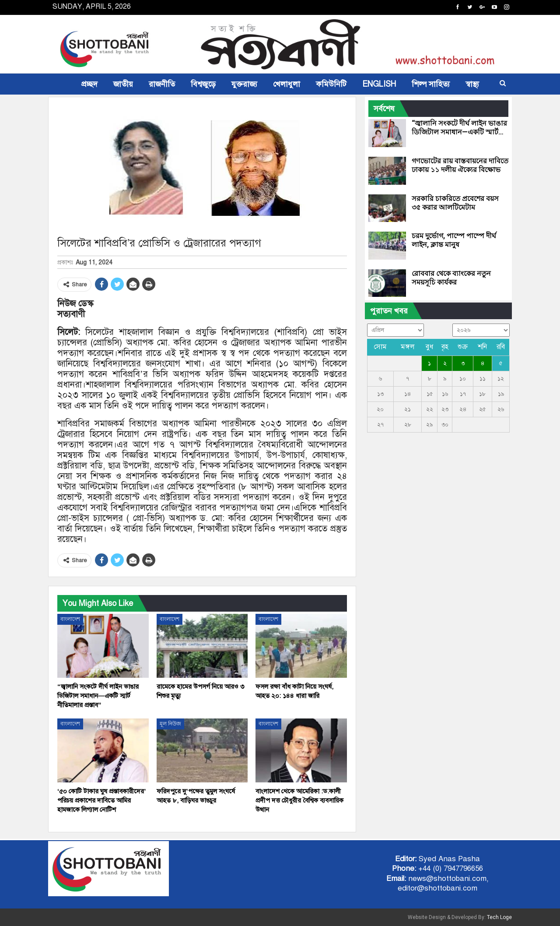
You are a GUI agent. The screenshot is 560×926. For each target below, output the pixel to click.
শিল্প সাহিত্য (431, 84)
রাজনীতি (162, 84)
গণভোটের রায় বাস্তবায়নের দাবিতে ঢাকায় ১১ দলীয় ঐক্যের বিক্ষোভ (460, 165)
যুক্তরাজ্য (244, 84)
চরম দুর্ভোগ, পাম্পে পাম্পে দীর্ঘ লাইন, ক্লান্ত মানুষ (454, 240)
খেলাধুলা (287, 84)
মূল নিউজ (170, 724)
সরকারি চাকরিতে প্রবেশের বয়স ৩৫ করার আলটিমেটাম (455, 203)
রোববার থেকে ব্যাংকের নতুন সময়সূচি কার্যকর (451, 278)
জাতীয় (123, 84)
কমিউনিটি (331, 84)
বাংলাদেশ (70, 619)
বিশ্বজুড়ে (203, 84)
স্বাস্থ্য (472, 84)
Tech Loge (499, 917)
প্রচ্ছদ (89, 84)
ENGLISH (379, 84)
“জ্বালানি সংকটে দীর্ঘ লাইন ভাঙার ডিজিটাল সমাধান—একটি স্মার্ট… (459, 128)
